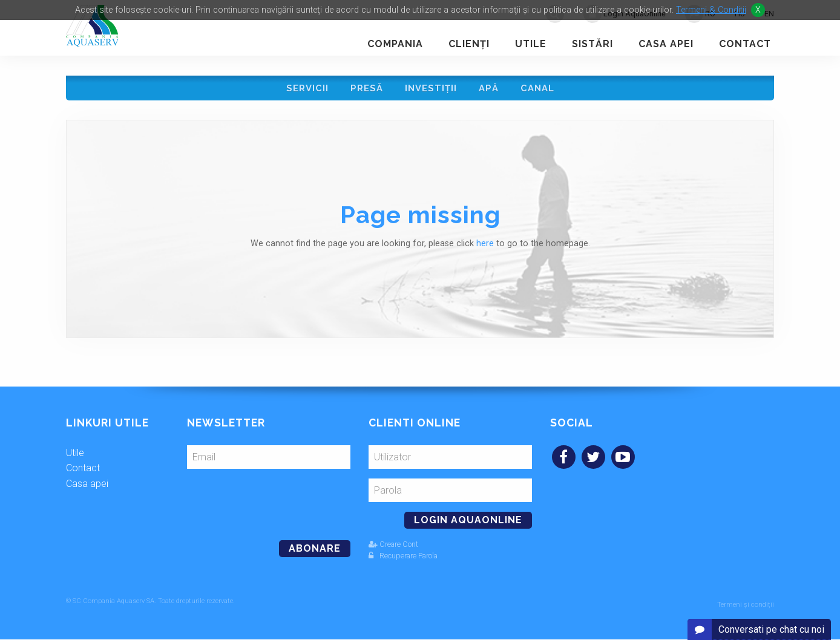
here (485, 248)
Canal (541, 90)
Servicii (304, 90)
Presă (365, 90)
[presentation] (270, 504)
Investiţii (431, 90)
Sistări (592, 44)
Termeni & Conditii (711, 10)
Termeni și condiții (746, 605)
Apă (491, 90)
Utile (531, 44)
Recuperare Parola (403, 560)
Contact (745, 44)
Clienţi (469, 44)
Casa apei (666, 44)
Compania (395, 44)
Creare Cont (393, 548)
